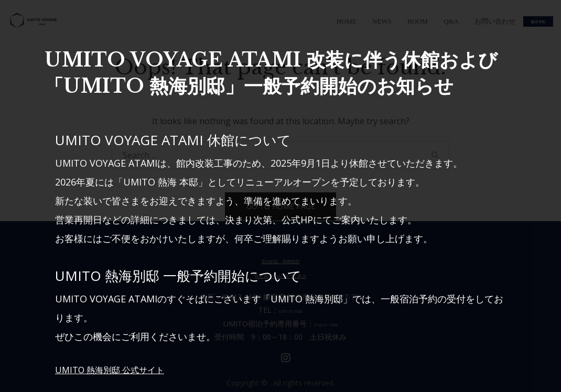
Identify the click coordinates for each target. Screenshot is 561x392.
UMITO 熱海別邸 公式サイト (116, 369)
